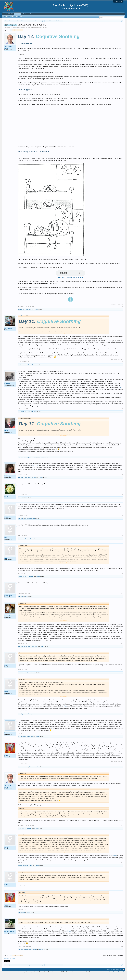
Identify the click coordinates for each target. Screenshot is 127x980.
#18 (122, 891)
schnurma (26, 773)
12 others (34, 371)
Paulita (31, 872)
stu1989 (27, 371)
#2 (123, 368)
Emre (6, 437)
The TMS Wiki (9, 14)
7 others (43, 652)
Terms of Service (113, 978)
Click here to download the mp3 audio (70, 283)
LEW (6, 544)
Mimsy (6, 523)
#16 (122, 831)
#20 (122, 952)
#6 (123, 501)
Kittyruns (31, 773)
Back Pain (35, 471)
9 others (38, 773)
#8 (123, 542)
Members (25, 14)
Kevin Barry (34, 463)
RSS (124, 975)
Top (121, 975)
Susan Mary (28, 315)
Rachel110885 (28, 834)
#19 (122, 916)
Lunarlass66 (8, 334)
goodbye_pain (27, 463)
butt (66, 712)
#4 (123, 460)
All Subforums (7, 16)
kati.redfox (27, 418)
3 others (41, 483)
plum (26, 504)
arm (120, 393)
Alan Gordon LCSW (36, 33)
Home (118, 975)
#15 (122, 770)
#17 (122, 869)
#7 (123, 521)
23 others (36, 315)
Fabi (19, 418)
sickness (114, 862)
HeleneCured (27, 652)
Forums (18, 14)
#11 (122, 649)
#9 (123, 579)
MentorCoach (27, 679)
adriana (20, 315)
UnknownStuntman (30, 524)
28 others (34, 418)
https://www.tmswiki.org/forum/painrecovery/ (95, 26)
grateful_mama (9, 937)
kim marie (21, 463)
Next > (21, 36)
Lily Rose (34, 483)
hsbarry (7, 671)
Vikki (24, 315)
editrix (6, 761)
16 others (41, 463)
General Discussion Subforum (18, 33)
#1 (123, 312)
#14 (122, 739)
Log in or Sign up (118, 1)
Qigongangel (8, 601)
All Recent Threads (17, 16)
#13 (122, 717)
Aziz (27, 872)
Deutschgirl (31, 582)
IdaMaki (20, 582)
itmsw (6, 698)
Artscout (7, 622)
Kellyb (22, 418)
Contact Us (109, 975)
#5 (123, 480)
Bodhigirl (7, 390)
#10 (122, 600)
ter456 (20, 834)
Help (32, 14)
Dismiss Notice (122, 26)
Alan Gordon (22, 322)
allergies (69, 937)
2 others (37, 872)
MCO (20, 742)
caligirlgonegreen (28, 955)
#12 (122, 676)
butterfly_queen (27, 483)
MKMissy (7, 482)
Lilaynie (23, 371)
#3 (123, 415)
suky (23, 834)
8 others (38, 582)
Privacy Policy (121, 978)
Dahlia (6, 502)
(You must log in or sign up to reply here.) (113, 961)
